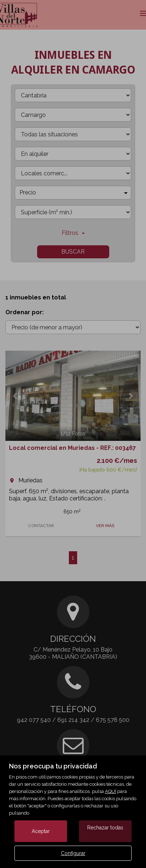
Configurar (73, 853)
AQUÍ (110, 791)
